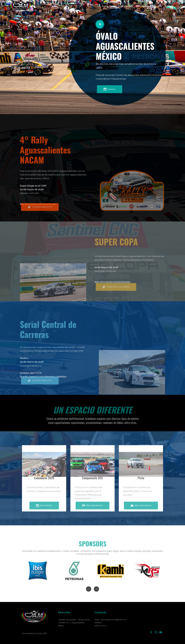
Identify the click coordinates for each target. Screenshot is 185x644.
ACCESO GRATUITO (40, 213)
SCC (138, 6)
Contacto (169, 6)
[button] (89, 593)
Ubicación (158, 6)
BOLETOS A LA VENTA (116, 292)
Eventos (130, 6)
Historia (113, 6)
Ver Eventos (44, 511)
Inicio (105, 6)
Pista (121, 6)
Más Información (92, 511)
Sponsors (147, 6)
